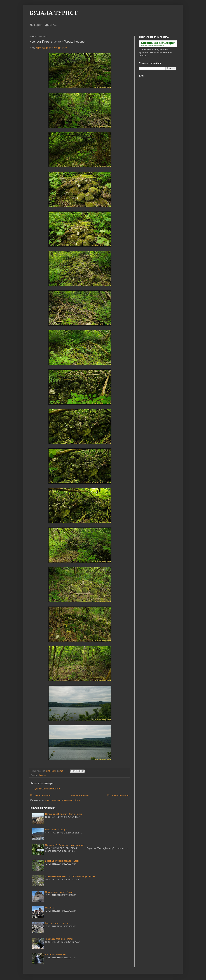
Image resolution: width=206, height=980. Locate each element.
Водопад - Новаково (55, 954)
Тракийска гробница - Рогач (59, 939)
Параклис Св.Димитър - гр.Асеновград (65, 845)
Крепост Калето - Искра (57, 923)
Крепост (43, 775)
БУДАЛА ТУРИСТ (54, 13)
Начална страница (79, 795)
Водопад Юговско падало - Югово (62, 861)
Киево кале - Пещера (56, 830)
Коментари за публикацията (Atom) (63, 800)
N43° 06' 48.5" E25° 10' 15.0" (51, 48)
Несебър (50, 908)
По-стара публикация (118, 795)
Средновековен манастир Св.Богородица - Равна (70, 876)
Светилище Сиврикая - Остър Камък (64, 814)
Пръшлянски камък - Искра (59, 892)
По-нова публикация (41, 795)
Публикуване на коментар (47, 789)
